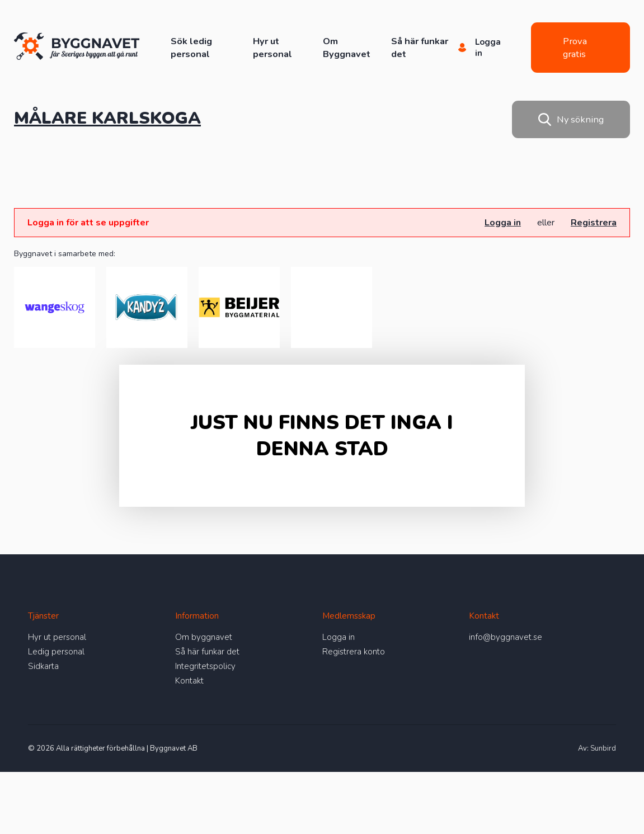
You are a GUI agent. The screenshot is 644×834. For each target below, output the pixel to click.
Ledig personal (56, 652)
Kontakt (189, 681)
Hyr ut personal (272, 48)
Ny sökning (571, 119)
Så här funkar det (207, 652)
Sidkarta (43, 666)
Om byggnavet (204, 637)
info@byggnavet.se (506, 637)
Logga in (503, 223)
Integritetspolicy (205, 666)
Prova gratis (575, 48)
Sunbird (603, 748)
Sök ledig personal (191, 48)
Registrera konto (354, 652)
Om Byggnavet (347, 48)
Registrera (594, 223)
